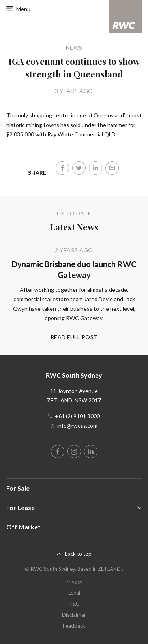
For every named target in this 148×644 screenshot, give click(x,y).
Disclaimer (74, 615)
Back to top (78, 554)
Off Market (23, 527)
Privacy (74, 582)
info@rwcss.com (77, 426)
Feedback (74, 626)
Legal (74, 593)
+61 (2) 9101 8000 (77, 416)
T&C (74, 604)
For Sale (18, 488)
